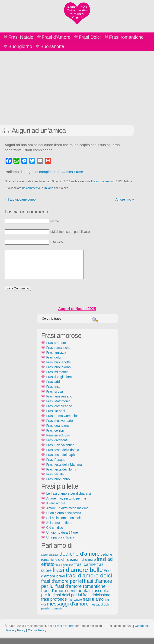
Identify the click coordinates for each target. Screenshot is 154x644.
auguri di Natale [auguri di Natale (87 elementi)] (50, 560)
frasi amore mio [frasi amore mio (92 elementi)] (64, 570)
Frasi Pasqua (56, 465)
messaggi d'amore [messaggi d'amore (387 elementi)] (68, 609)
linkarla (48, 188)
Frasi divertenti (57, 446)
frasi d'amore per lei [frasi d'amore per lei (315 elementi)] (62, 587)
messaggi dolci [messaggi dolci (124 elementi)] (100, 610)
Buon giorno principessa (64, 519)
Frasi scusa (55, 397)
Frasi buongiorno (59, 373)
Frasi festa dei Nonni (61, 475)
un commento (31, 188)
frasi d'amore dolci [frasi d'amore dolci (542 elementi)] (89, 581)
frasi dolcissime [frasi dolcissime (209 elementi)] (97, 600)
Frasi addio (54, 387)
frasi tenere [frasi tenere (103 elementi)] (75, 605)
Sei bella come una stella (64, 523)
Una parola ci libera (60, 543)
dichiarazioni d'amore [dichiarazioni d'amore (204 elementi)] (77, 565)
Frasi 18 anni (56, 417)
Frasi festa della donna (63, 455)
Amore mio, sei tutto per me (66, 504)
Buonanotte (52, 46)
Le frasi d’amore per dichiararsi (69, 499)
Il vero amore (56, 509)
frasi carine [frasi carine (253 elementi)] (85, 570)
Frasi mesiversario (60, 426)
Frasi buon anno (58, 485)
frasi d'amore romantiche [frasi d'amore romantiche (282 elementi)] (80, 592)
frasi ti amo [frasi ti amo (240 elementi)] (93, 605)
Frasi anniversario (59, 402)
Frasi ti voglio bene (60, 382)
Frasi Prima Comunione (63, 421)
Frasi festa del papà (61, 460)
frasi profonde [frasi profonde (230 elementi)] (54, 605)
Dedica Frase (72, 172)
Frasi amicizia (56, 358)
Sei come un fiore (59, 528)
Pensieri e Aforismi (60, 441)
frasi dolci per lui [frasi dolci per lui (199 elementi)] (68, 601)
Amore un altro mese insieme (67, 514)
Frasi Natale (21, 37)
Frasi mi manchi (58, 378)
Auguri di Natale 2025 (77, 314)
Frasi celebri (55, 436)
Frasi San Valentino (60, 451)
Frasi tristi (53, 392)
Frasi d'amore (56, 348)
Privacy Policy (16, 636)
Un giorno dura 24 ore (62, 538)
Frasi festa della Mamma (64, 470)
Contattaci (142, 631)
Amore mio (123, 199)
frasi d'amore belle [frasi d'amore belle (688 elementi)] (78, 575)
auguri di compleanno (42, 172)
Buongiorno (20, 46)
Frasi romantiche (126, 37)
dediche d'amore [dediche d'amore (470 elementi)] (80, 559)
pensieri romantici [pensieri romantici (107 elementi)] (52, 614)
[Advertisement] (77, 86)
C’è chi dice (55, 533)
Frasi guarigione (58, 431)
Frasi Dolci (90, 37)
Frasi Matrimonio (58, 407)
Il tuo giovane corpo (22, 199)
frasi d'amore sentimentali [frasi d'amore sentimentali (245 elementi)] (66, 596)
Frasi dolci (54, 363)
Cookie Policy (37, 636)
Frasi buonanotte (59, 368)
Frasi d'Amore (56, 37)
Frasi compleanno (103, 181)
